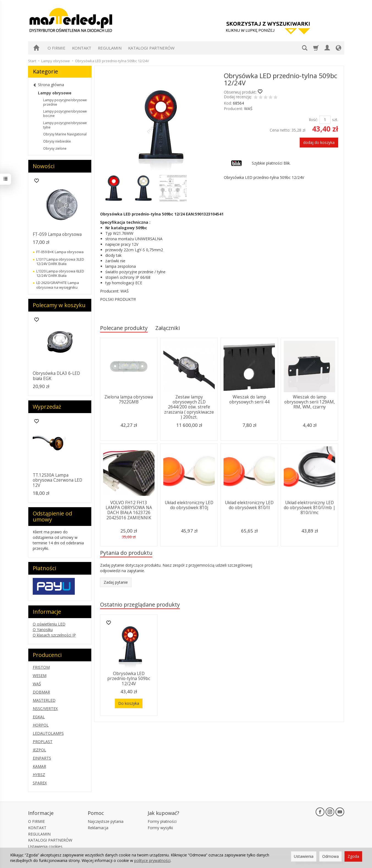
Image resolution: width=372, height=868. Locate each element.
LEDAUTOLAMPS (48, 733)
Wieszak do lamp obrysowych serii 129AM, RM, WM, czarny (310, 402)
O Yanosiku (43, 630)
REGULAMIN (110, 48)
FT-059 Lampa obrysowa (57, 234)
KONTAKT (82, 48)
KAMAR (39, 766)
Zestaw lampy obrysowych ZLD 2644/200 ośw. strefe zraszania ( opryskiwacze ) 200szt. (189, 407)
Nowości (44, 166)
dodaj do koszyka (319, 142)
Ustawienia (304, 856)
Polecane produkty (124, 328)
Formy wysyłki (160, 828)
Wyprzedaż (47, 407)
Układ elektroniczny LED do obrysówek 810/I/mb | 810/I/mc (310, 508)
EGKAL (39, 717)
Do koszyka (129, 703)
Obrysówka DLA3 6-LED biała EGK (56, 376)
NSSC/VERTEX (45, 709)
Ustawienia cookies (45, 846)
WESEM (40, 675)
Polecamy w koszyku (59, 305)
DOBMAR (41, 692)
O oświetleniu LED (49, 624)
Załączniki (168, 328)
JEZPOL (39, 750)
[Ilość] (325, 120)
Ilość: (313, 120)
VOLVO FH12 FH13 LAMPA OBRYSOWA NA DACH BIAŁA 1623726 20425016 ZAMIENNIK (129, 510)
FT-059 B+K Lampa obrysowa (60, 252)
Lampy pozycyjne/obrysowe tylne (65, 125)
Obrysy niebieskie (57, 141)
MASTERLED (44, 700)
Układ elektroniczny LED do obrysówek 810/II (249, 505)
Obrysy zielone (55, 148)
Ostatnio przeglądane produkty (140, 604)
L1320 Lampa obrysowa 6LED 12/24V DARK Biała (60, 273)
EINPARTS (42, 758)
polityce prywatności (152, 860)
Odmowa (330, 856)
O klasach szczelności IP (54, 635)
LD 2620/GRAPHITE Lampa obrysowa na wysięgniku (58, 285)
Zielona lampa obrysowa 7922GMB (129, 399)
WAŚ (248, 109)
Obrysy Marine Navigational (65, 134)
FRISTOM (41, 667)
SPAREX (40, 783)
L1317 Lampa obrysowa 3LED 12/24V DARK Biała (60, 261)
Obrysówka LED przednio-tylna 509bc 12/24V (129, 679)
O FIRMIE (57, 48)
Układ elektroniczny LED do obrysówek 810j (189, 505)
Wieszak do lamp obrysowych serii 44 (249, 399)
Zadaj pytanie (116, 582)
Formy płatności (162, 821)
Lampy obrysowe (55, 93)
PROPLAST (43, 742)
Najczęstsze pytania (106, 821)
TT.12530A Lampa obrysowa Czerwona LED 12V (57, 480)
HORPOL (41, 725)
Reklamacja (98, 828)
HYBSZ (39, 775)
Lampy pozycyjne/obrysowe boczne (65, 114)
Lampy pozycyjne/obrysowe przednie (65, 102)
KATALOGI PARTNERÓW (151, 48)
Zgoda (353, 856)
